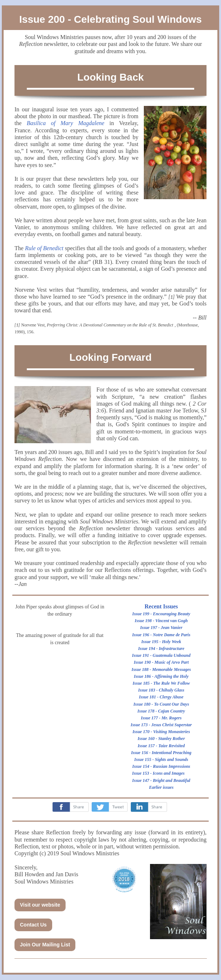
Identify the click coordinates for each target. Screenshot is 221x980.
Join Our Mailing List (45, 945)
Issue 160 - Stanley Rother (161, 739)
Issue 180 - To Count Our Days (161, 704)
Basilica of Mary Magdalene (66, 123)
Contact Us (33, 925)
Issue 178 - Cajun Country (161, 711)
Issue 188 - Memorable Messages (161, 669)
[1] (172, 297)
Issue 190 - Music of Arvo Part (161, 662)
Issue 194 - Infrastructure (161, 649)
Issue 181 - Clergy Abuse (161, 697)
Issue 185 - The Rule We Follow (161, 683)
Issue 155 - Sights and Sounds (161, 759)
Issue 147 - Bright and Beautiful (161, 780)
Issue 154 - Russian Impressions (161, 766)
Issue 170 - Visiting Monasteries (161, 732)
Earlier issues (161, 787)
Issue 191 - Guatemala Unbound (161, 655)
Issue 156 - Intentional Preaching (161, 753)
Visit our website (40, 905)
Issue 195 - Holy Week (161, 642)
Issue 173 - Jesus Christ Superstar (161, 725)
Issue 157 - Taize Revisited (161, 746)
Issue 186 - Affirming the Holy (161, 676)
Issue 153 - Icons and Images (158, 773)
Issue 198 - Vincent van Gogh (161, 621)
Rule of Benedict (44, 248)
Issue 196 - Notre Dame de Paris (161, 635)
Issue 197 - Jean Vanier (161, 628)
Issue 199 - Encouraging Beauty (161, 614)
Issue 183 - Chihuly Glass (161, 690)
